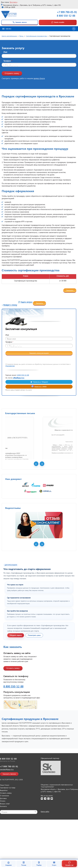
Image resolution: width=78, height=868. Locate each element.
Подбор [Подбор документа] (39, 864)
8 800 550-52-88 (66, 16)
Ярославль (13, 2)
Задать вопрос (26, 302)
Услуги (54, 864)
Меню (7, 29)
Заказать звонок (20, 22)
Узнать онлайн (58, 22)
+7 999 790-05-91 (9, 807)
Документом (10, 366)
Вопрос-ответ (5, 844)
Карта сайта (45, 852)
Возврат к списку (10, 305)
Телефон (8, 61)
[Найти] (36, 852)
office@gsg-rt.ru (19, 378)
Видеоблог (4, 831)
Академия (8, 864)
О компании (4, 836)
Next (42, 504)
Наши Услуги (5, 825)
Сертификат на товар (8, 828)
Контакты (3, 847)
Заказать (70, 290)
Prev (36, 504)
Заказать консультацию (39, 353)
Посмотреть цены (34, 676)
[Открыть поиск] (74, 29)
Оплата (3, 841)
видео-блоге (39, 78)
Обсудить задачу (16, 676)
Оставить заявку (13, 708)
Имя (5, 52)
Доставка (3, 839)
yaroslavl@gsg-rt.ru (7, 810)
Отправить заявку (12, 73)
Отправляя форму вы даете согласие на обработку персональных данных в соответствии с (38, 365)
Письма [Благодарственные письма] (24, 864)
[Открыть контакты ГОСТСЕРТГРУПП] (39, 745)
